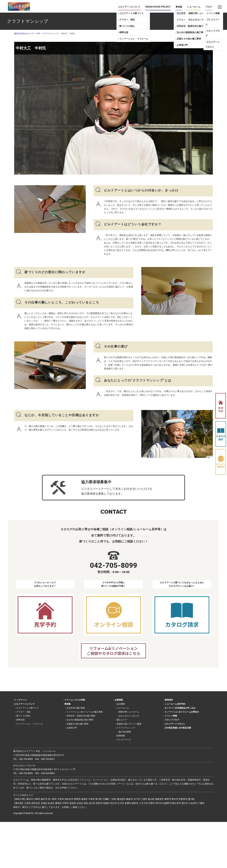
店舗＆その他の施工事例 (189, 39)
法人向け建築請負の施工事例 (191, 32)
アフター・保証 (127, 20)
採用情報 (121, 736)
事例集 (179, 7)
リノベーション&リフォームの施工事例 (85, 712)
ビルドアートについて (129, 7)
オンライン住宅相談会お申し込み (180, 708)
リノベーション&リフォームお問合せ (182, 712)
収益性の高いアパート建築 (129, 724)
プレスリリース (213, 22)
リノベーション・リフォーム (134, 39)
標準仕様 (124, 32)
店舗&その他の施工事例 (77, 724)
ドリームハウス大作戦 (75, 700)
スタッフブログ (213, 33)
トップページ (20, 700)
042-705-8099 (26, 759)
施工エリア (122, 720)
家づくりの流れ (127, 26)
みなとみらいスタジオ (199, 20)
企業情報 (119, 700)
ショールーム (194, 7)
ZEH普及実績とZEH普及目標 (178, 728)
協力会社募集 (125, 732)
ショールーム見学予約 (175, 704)
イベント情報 (213, 13)
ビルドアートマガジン (213, 44)
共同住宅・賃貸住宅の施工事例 (192, 26)
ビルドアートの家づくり (131, 13)
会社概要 (121, 704)
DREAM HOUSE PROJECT (158, 7)
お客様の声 (182, 45)
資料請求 (169, 700)
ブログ (209, 7)
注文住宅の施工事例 (76, 708)
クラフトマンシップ (126, 728)
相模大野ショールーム (199, 13)
